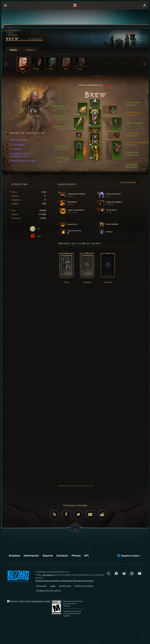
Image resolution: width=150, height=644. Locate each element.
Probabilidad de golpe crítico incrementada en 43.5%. (20, 155)
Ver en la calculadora (130, 182)
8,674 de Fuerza (17, 140)
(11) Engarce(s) (15, 149)
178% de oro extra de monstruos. (22, 161)
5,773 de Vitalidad (16, 145)
